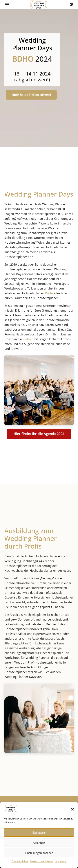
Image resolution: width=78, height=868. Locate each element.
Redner (28, 339)
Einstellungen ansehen (39, 853)
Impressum (61, 861)
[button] (72, 809)
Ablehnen (39, 843)
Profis (49, 293)
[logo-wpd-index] (39, 5)
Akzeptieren (39, 833)
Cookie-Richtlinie (20, 861)
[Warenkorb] (71, 5)
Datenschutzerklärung (42, 861)
